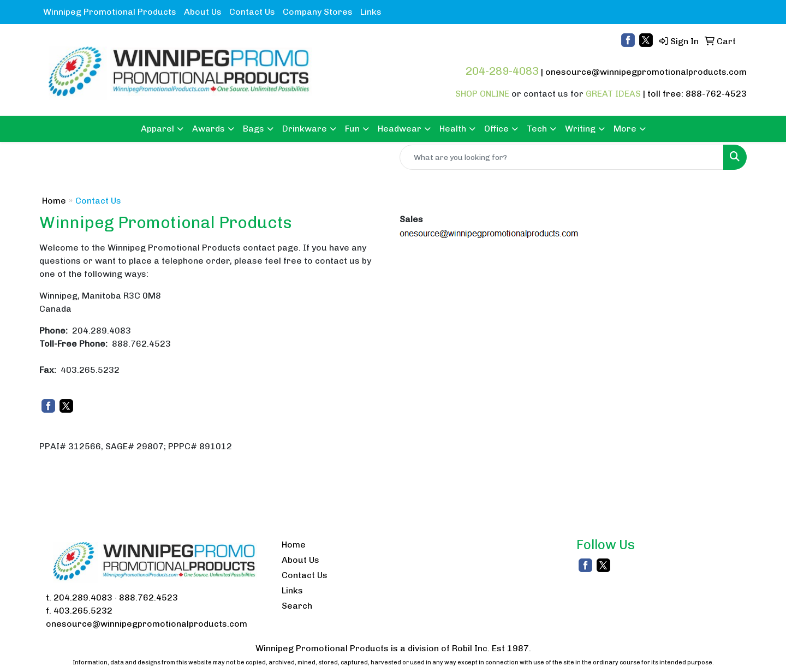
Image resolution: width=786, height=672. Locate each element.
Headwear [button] (400, 129)
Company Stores (318, 12)
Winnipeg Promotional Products (110, 12)
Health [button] (453, 129)
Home (54, 201)
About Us (203, 12)
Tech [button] (537, 129)
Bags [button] (254, 129)
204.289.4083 (83, 597)
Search (297, 606)
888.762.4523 (148, 597)
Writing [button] (580, 129)
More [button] (625, 129)
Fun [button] (352, 129)
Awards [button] (209, 129)
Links (371, 12)
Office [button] (496, 129)
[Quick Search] (562, 157)
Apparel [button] (157, 129)
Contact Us (252, 12)
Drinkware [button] (305, 129)
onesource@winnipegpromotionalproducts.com (646, 72)
